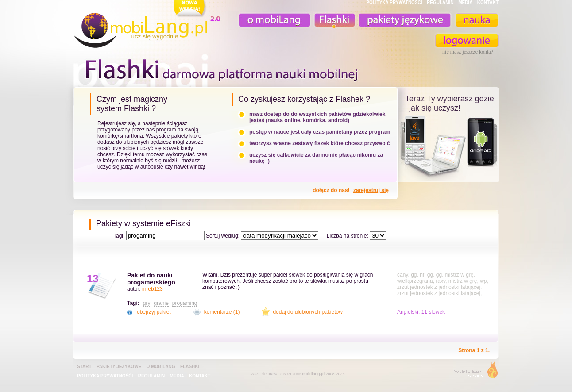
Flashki (190, 367)
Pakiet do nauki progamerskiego (151, 279)
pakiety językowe (404, 20)
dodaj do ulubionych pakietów (307, 312)
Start (84, 367)
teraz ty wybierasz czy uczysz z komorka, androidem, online (448, 147)
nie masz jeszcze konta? (468, 52)
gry (147, 303)
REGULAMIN (440, 2)
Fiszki (333, 20)
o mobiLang (270, 20)
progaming (185, 303)
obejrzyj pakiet (154, 312)
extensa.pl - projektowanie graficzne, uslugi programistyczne (473, 371)
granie (161, 303)
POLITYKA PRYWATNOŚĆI (394, 2)
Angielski (408, 312)
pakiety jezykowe (119, 367)
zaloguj (467, 40)
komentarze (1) (222, 312)
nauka (476, 20)
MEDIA (465, 2)
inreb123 (153, 289)
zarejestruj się (371, 190)
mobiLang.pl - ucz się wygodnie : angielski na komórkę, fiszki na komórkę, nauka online (149, 25)
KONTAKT (488, 2)
